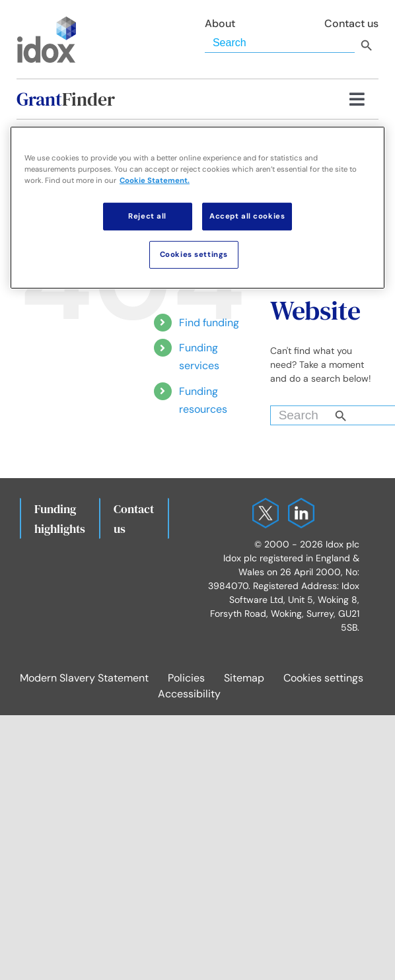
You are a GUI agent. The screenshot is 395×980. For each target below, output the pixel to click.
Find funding (209, 323)
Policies (186, 678)
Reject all (147, 216)
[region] (197, 207)
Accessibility (189, 694)
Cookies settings (323, 678)
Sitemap (244, 678)
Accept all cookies (247, 216)
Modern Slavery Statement (84, 678)
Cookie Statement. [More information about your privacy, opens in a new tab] (155, 181)
